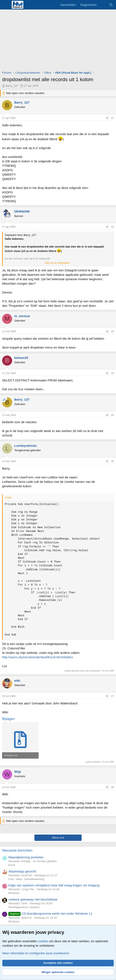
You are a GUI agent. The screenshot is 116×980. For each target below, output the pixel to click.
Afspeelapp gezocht (22, 871)
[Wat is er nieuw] (103, 5)
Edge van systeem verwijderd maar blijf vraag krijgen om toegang (54, 885)
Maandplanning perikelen (26, 857)
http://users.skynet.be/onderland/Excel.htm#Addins (38, 657)
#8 (113, 787)
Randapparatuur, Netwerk (24, 907)
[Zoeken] (111, 5)
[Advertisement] (59, 41)
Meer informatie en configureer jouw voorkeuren (36, 953)
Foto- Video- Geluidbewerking (26, 879)
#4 (113, 373)
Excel (12, 865)
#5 (113, 415)
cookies (43, 941)
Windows (14, 893)
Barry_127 (12, 86)
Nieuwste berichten (17, 850)
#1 (113, 118)
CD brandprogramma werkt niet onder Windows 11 (50, 913)
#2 (113, 227)
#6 (113, 461)
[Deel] (107, 118)
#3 (113, 331)
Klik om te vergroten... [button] (58, 263)
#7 (113, 696)
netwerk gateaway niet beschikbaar (33, 899)
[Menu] (6, 5)
